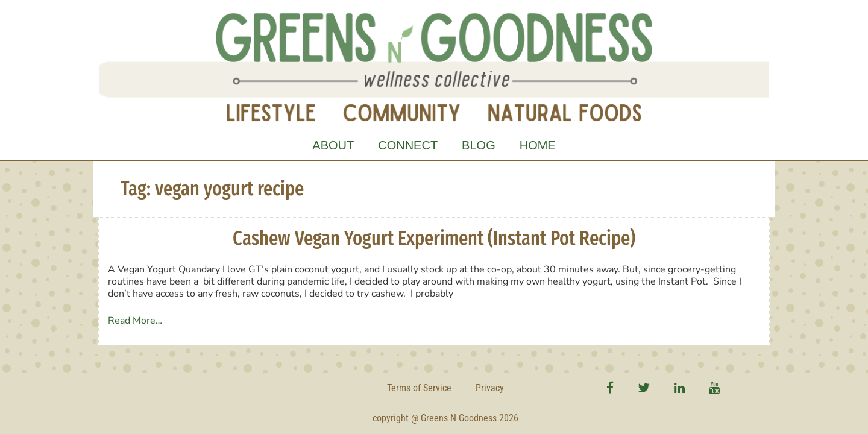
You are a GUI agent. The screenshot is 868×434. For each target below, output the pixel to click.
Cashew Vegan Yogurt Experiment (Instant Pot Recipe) (434, 238)
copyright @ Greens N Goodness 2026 (445, 418)
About (333, 145)
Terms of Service (419, 388)
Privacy (490, 388)
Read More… (135, 321)
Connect (408, 145)
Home (538, 145)
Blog (479, 145)
